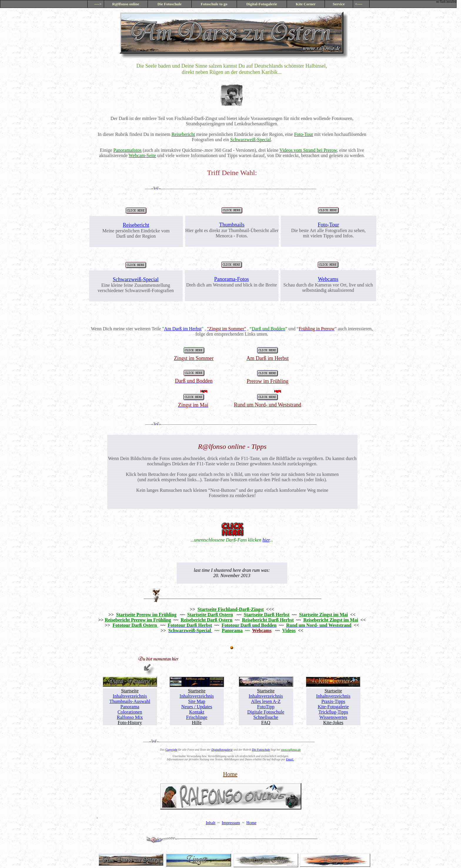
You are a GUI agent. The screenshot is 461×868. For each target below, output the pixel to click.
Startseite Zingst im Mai (323, 615)
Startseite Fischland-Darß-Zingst (231, 609)
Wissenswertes (333, 717)
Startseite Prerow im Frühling (146, 615)
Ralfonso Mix (130, 717)
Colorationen (130, 712)
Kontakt (197, 712)
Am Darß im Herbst (183, 329)
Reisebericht (136, 225)
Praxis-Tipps (333, 701)
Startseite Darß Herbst (267, 615)
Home (230, 774)
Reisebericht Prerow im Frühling (138, 620)
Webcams (328, 279)
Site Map (197, 701)
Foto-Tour (329, 225)
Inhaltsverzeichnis (130, 696)
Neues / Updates (197, 707)
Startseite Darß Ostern (210, 615)
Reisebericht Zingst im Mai (331, 620)
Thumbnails (232, 225)
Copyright (171, 750)
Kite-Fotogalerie (333, 707)
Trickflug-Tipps (333, 712)
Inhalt (211, 823)
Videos (289, 630)
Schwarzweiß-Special (136, 279)
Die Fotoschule (261, 750)
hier (266, 540)
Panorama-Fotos (232, 279)
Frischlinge (197, 717)
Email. (290, 759)
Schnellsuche (266, 717)
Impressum (231, 823)
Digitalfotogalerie (222, 750)
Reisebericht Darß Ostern (206, 620)
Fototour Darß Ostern (135, 625)
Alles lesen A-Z (266, 701)
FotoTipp (266, 707)
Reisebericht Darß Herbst (268, 620)
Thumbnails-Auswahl (130, 701)
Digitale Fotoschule (266, 712)
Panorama (232, 630)
